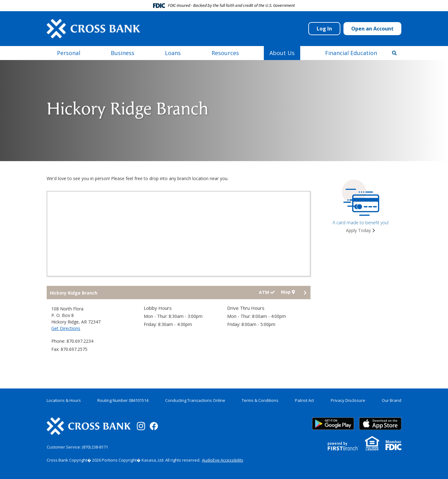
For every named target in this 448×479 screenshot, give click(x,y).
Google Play (333, 424)
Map (288, 292)
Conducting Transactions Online (195, 400)
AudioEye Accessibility (223, 460)
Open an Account (372, 29)
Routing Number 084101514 (123, 400)
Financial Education (351, 53)
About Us (282, 53)
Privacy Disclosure (348, 400)
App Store (380, 424)
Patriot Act (304, 400)
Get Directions (66, 328)
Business (123, 53)
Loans (173, 53)
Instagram (141, 426)
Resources (225, 53)
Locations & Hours (64, 400)
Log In (324, 29)
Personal (69, 53)
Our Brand (392, 400)
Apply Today (358, 230)
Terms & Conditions (260, 400)
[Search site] (394, 53)
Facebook (154, 426)
